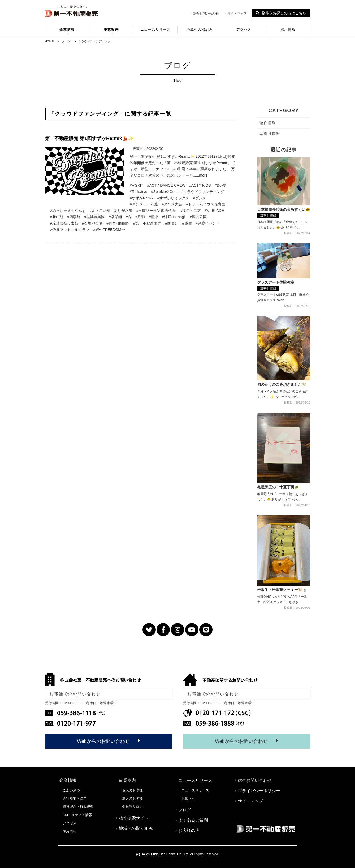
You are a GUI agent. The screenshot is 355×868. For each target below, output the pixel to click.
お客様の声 (189, 830)
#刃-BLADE (214, 211)
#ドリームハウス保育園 (206, 204)
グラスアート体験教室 (276, 282)
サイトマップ (236, 14)
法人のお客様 (132, 798)
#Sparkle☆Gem (164, 192)
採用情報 (288, 30)
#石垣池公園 (92, 223)
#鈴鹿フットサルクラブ (70, 230)
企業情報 (67, 30)
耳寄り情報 (268, 216)
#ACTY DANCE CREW (166, 185)
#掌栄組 (115, 217)
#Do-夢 (220, 185)
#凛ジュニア (191, 211)
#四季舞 (74, 217)
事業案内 (111, 30)
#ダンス (200, 198)
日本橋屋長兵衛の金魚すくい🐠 (283, 209)
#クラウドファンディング (203, 192)
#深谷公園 (198, 217)
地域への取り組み (136, 828)
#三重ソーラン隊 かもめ (157, 211)
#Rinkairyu (138, 192)
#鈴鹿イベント (208, 223)
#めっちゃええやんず (68, 211)
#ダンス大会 (172, 204)
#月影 (140, 217)
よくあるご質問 (193, 820)
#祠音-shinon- (118, 223)
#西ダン (172, 223)
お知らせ (188, 798)
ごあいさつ (71, 790)
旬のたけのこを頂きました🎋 (282, 384)
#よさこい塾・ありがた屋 (111, 211)
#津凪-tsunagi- (174, 217)
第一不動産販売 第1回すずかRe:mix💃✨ (89, 138)
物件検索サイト (134, 818)
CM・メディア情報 (77, 815)
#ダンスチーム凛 (144, 204)
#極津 (154, 217)
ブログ (185, 810)
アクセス (244, 30)
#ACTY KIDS (200, 185)
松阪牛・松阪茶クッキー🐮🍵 (282, 590)
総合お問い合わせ (205, 14)
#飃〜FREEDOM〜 (109, 230)
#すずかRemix (142, 198)
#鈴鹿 (187, 223)
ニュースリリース (155, 30)
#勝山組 (57, 217)
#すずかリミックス (173, 198)
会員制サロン (132, 807)
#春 (129, 217)
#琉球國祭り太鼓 (64, 223)
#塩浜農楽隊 (95, 217)
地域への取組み (200, 30)
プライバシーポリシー (259, 791)
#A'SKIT (137, 185)
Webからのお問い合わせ (109, 741)
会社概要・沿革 (75, 798)
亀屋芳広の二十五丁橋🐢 (278, 487)
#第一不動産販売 (147, 223)
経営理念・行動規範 (78, 807)
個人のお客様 (132, 790)
